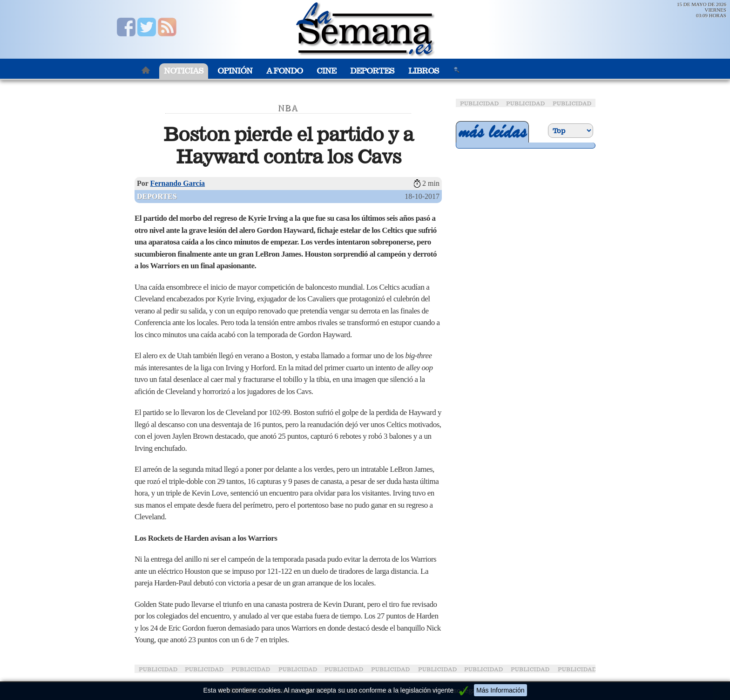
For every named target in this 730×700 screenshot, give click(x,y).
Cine (326, 71)
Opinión (235, 71)
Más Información (500, 690)
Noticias (184, 71)
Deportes (372, 71)
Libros (424, 71)
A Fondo (284, 71)
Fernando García (178, 183)
